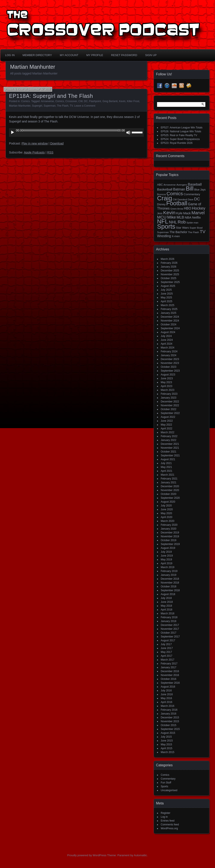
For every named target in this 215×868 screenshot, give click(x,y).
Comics (26, 101)
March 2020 (167, 521)
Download (57, 143)
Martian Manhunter (20, 106)
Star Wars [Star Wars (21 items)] (182, 228)
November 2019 (170, 536)
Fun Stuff (166, 783)
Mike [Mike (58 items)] (172, 217)
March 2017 (167, 660)
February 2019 (169, 571)
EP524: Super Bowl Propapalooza (180, 139)
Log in (164, 817)
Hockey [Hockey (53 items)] (198, 208)
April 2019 (167, 563)
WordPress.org (169, 828)
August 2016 (168, 687)
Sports (164, 786)
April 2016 (167, 702)
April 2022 (167, 429)
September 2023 (170, 371)
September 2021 (170, 456)
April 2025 (167, 301)
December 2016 (170, 671)
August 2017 (168, 640)
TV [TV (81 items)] (203, 232)
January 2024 (169, 355)
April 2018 (167, 610)
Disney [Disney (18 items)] (161, 204)
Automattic (140, 855)
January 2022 (169, 440)
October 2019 (169, 540)
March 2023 (167, 390)
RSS (50, 152)
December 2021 (170, 444)
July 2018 (166, 598)
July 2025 (166, 290)
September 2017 (170, 637)
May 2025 (166, 298)
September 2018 (170, 590)
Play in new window (35, 143)
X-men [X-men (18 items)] (176, 236)
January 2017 (169, 667)
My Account (69, 55)
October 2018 (169, 587)
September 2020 (170, 498)
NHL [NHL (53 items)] (173, 222)
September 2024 (170, 328)
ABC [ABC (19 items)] (160, 185)
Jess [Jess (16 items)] (160, 213)
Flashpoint (95, 101)
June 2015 (167, 741)
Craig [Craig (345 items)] (165, 198)
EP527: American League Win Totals (182, 128)
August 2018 (168, 594)
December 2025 (170, 271)
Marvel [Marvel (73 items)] (198, 213)
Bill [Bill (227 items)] (190, 189)
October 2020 (169, 494)
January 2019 (169, 575)
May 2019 (166, 560)
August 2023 (168, 375)
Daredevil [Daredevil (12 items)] (182, 200)
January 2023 (169, 398)
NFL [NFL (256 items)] (163, 221)
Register (166, 813)
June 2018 (167, 602)
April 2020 (167, 517)
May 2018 (166, 606)
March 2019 (167, 567)
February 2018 (169, 617)
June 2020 (167, 509)
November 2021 (170, 448)
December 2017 (170, 625)
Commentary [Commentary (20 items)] (192, 194)
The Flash (63, 106)
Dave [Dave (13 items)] (191, 200)
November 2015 (170, 721)
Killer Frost (133, 101)
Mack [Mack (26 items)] (187, 213)
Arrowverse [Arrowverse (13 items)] (170, 185)
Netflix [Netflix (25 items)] (196, 217)
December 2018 (170, 579)
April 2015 (167, 748)
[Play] (12, 133)
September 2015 (170, 729)
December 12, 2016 (39, 89)
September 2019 (170, 544)
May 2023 (166, 382)
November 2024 (170, 321)
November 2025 (170, 274)
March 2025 (167, 305)
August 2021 (168, 459)
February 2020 (169, 525)
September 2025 (170, 282)
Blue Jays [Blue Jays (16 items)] (200, 190)
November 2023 (170, 363)
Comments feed (170, 825)
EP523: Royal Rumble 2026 (177, 143)
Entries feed (168, 821)
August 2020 (168, 502)
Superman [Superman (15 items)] (163, 232)
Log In (10, 55)
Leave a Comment (85, 106)
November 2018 (170, 583)
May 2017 (166, 652)
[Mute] (128, 133)
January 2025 (169, 313)
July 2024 (166, 336)
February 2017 (169, 664)
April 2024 (167, 344)
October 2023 (169, 367)
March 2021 (167, 475)
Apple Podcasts (34, 152)
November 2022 (170, 405)
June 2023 (167, 378)
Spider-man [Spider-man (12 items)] (192, 223)
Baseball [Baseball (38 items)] (195, 184)
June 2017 (167, 648)
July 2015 (166, 737)
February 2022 (169, 436)
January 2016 (169, 714)
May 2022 (166, 425)
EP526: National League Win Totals (181, 131)
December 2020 (170, 486)
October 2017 (169, 633)
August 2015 (168, 733)
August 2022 (168, 417)
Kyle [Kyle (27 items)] (179, 213)
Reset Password (124, 55)
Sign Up (151, 55)
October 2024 (169, 325)
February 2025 (169, 309)
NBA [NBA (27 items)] (188, 217)
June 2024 (167, 340)
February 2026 (169, 263)
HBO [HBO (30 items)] (188, 208)
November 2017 (170, 629)
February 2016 (169, 710)
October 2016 (169, 679)
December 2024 (170, 317)
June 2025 (167, 294)
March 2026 (167, 259)
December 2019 (170, 533)
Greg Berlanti (110, 101)
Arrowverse (48, 101)
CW (80, 101)
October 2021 (169, 452)
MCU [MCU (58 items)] (162, 217)
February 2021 (169, 479)
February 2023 (169, 394)
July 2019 (166, 552)
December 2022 (170, 402)
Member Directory (37, 55)
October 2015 (169, 725)
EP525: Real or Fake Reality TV (179, 135)
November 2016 (170, 675)
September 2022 (170, 413)
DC (86, 101)
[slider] (70, 130)
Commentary (168, 779)
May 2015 (166, 744)
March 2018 (167, 613)
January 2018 (169, 621)
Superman (49, 106)
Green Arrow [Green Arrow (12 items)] (177, 209)
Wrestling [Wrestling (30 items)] (164, 236)
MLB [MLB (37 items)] (180, 217)
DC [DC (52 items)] (197, 199)
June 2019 (167, 556)
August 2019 (168, 548)
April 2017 (167, 656)
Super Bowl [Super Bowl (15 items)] (196, 228)
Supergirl (37, 106)
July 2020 (166, 506)
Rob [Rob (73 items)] (182, 222)
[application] (76, 133)
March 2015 (167, 752)
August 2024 (168, 332)
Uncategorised (169, 790)
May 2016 (166, 698)
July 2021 (166, 463)
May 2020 (166, 513)
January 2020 (169, 529)
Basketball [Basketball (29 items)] (165, 189)
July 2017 (166, 644)
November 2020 (170, 490)
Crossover (71, 101)
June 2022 (167, 421)
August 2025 (168, 286)
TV (71, 106)
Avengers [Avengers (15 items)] (182, 185)
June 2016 (167, 694)
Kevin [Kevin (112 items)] (169, 213)
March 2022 (167, 432)
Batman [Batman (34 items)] (179, 189)
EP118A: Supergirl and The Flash (51, 96)
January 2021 (169, 482)
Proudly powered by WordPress (87, 855)
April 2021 (167, 471)
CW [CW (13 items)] (175, 200)
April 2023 (167, 386)
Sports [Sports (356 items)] (166, 226)
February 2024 (169, 351)
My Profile (95, 55)
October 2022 (169, 409)
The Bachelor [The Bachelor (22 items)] (178, 232)
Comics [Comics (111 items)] (175, 194)
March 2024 (167, 348)
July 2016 (166, 691)
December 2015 (170, 718)
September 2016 (170, 683)
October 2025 (169, 278)
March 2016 (167, 706)
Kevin (21, 89)
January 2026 (169, 267)
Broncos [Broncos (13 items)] (161, 194)
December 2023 (170, 359)
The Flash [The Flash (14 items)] (193, 232)
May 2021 (166, 467)
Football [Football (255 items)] (177, 203)
